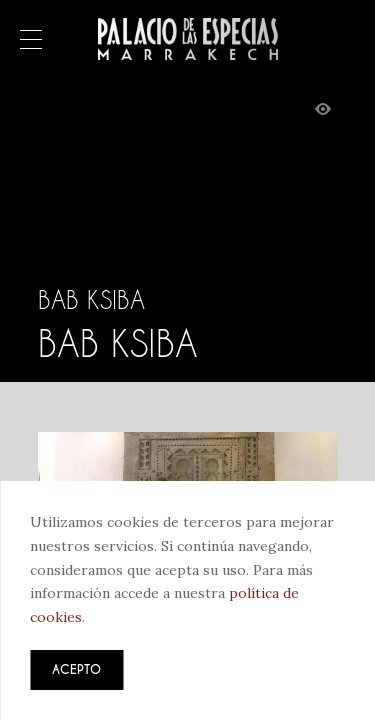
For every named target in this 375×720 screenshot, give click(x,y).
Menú (31, 41)
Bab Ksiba (91, 300)
